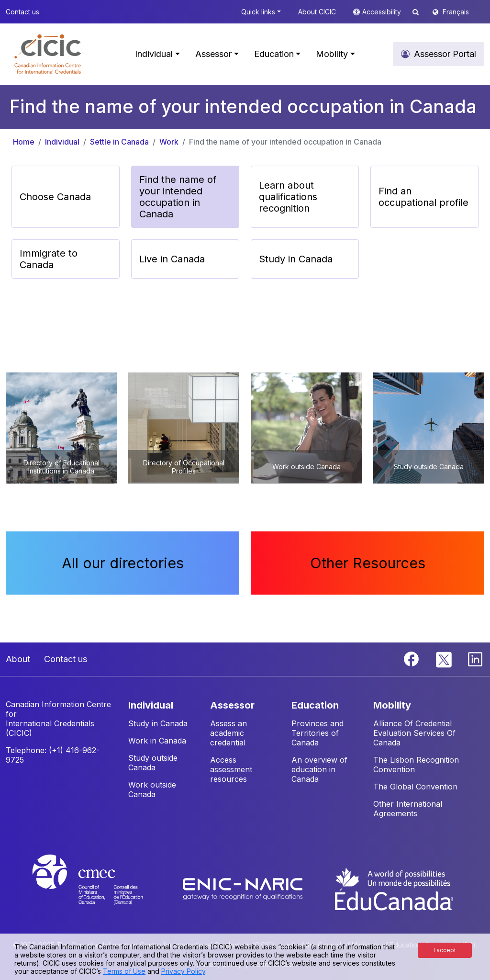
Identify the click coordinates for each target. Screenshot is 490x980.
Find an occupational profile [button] (423, 197)
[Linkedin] (475, 658)
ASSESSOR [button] (232, 705)
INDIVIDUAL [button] (151, 705)
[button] (48, 54)
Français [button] (456, 12)
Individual (62, 142)
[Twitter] (444, 658)
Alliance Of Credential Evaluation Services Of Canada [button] (414, 733)
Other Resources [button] (368, 563)
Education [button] (274, 54)
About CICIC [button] (317, 12)
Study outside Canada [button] (153, 763)
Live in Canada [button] (172, 259)
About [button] (18, 659)
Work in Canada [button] (157, 741)
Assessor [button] (213, 54)
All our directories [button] (123, 563)
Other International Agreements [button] (408, 809)
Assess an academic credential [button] (228, 733)
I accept (445, 950)
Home (24, 142)
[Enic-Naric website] (244, 888)
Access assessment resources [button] (231, 769)
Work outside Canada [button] (152, 789)
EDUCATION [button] (315, 705)
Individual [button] (154, 54)
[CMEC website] (100, 888)
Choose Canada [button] (55, 197)
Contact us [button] (22, 12)
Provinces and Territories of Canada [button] (317, 733)
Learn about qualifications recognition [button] (288, 197)
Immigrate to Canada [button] (49, 259)
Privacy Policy (183, 971)
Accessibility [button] (383, 12)
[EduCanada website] (393, 888)
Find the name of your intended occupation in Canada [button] (178, 197)
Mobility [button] (332, 54)
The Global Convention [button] (415, 787)
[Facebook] (412, 658)
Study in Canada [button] (296, 259)
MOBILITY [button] (392, 705)
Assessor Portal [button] (445, 54)
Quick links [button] (258, 12)
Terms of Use (124, 971)
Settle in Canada (119, 142)
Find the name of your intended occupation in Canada (285, 142)
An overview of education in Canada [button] (319, 769)
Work (169, 142)
